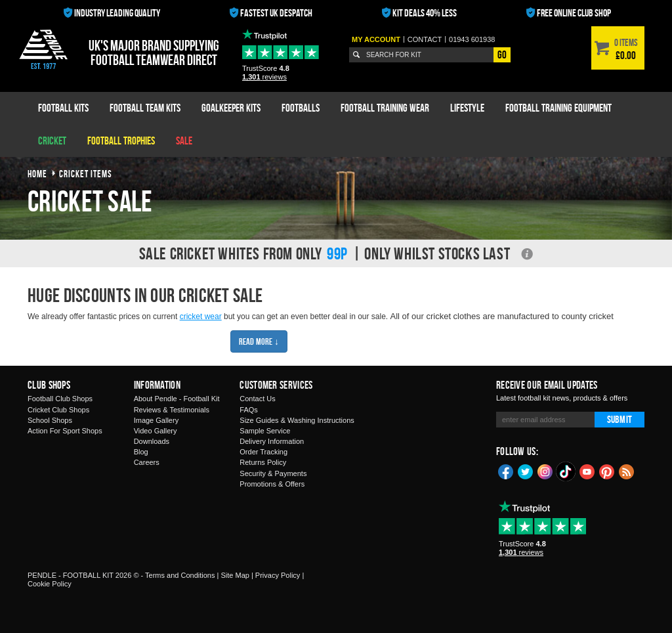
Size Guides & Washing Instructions (297, 420)
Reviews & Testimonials (172, 410)
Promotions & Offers (272, 484)
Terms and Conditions (180, 575)
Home (37, 174)
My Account (376, 39)
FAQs (249, 410)
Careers (147, 462)
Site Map (235, 575)
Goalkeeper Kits (231, 108)
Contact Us (257, 399)
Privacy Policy (278, 575)
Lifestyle (467, 108)
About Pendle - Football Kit (177, 399)
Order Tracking (263, 452)
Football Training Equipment (558, 108)
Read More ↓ (259, 341)
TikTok (566, 471)
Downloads (152, 441)
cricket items (86, 174)
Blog (141, 452)
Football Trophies (121, 141)
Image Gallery (156, 420)
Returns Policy (263, 462)
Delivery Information (272, 441)
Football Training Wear (385, 108)
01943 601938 (472, 39)
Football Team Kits (145, 108)
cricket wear (201, 316)
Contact (425, 39)
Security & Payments (273, 473)
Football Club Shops (60, 399)
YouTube (587, 471)
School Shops (50, 420)
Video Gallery (156, 431)
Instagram (545, 471)
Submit (619, 419)
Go (502, 55)
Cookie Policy (50, 584)
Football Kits (63, 108)
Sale (184, 141)
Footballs (301, 108)
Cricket (52, 141)
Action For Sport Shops (65, 431)
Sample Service (265, 431)
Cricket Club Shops (58, 410)
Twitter (526, 471)
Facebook (506, 471)
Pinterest (607, 471)
